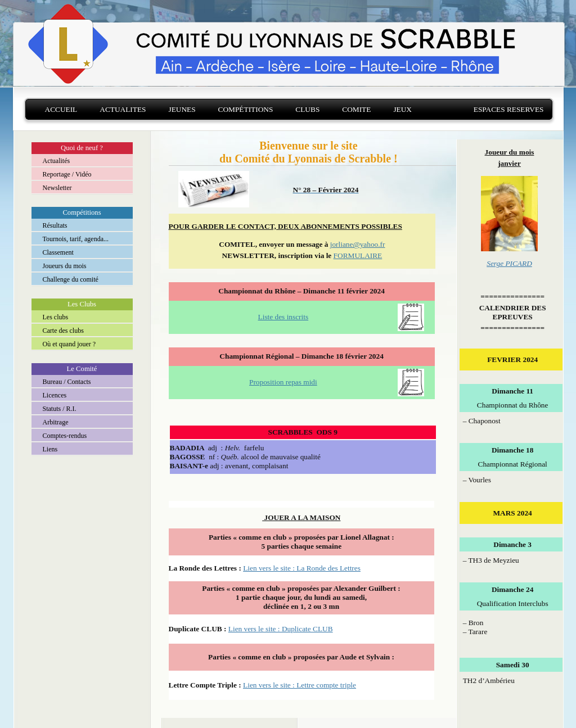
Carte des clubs (63, 331)
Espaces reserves (509, 109)
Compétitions (246, 109)
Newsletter (57, 188)
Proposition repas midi (283, 382)
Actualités (57, 161)
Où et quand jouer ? (69, 344)
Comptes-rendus (65, 436)
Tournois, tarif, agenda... (76, 239)
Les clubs (56, 317)
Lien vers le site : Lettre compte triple (300, 685)
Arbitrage (56, 422)
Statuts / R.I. (60, 409)
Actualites (123, 109)
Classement (58, 252)
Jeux (402, 109)
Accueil (61, 109)
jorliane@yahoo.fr (358, 244)
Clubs (307, 109)
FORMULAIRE (358, 256)
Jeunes (182, 109)
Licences (55, 395)
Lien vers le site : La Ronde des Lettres (302, 568)
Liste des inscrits (283, 317)
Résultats (55, 225)
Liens (50, 449)
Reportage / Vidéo (67, 174)
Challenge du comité (71, 279)
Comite (356, 109)
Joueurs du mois (65, 266)
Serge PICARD (509, 263)
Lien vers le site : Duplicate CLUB (281, 629)
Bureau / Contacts (67, 382)
